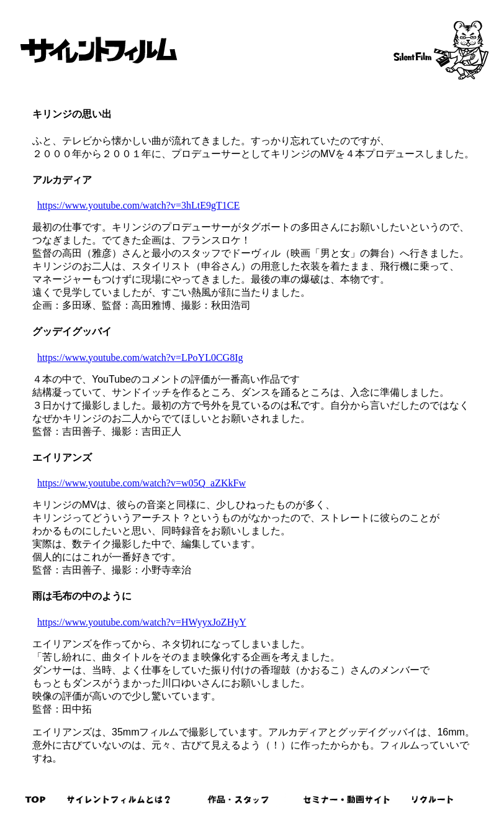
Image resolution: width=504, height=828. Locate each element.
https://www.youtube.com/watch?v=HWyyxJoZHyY (142, 622)
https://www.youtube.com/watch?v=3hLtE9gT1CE (138, 205)
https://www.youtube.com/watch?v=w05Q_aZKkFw (142, 483)
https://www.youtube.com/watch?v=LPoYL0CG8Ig (140, 357)
